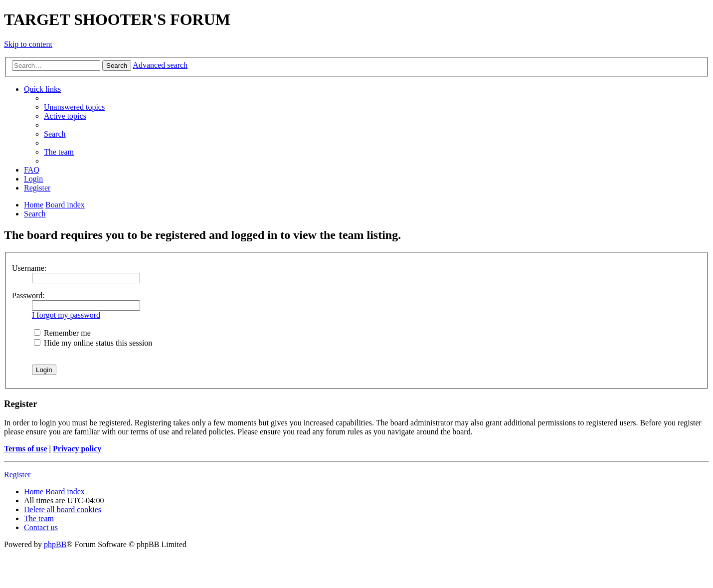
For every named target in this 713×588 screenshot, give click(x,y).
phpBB (55, 544)
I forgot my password (66, 315)
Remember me (62, 333)
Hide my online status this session (93, 343)
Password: (28, 295)
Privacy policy (77, 449)
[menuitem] (74, 107)
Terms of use (26, 449)
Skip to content (28, 44)
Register (17, 475)
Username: (29, 268)
